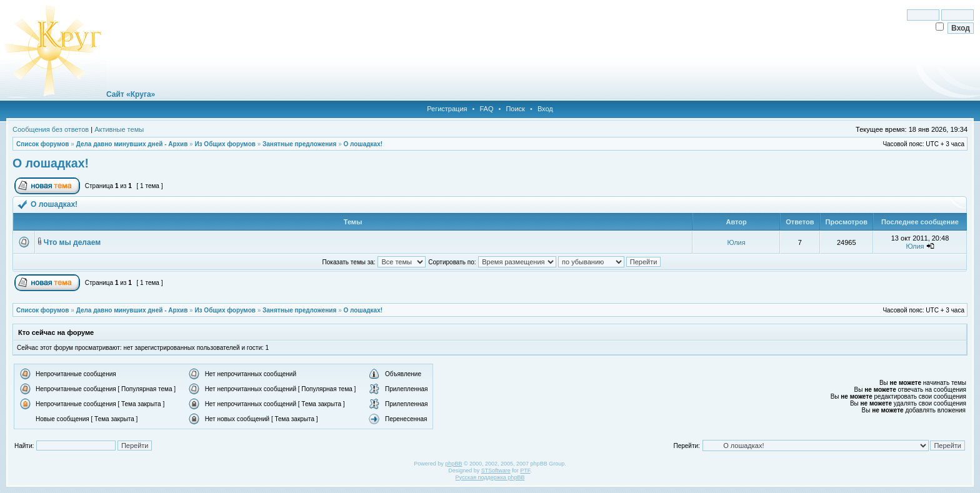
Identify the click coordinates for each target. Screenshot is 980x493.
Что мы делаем (72, 242)
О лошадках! (363, 144)
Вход (545, 109)
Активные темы (119, 129)
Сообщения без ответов (51, 129)
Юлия (737, 242)
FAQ (486, 109)
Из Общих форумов (225, 144)
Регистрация (447, 109)
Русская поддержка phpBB (490, 477)
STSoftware (496, 471)
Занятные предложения (299, 144)
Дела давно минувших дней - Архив (132, 144)
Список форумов (43, 144)
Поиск (515, 109)
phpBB (453, 464)
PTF (525, 471)
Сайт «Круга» (131, 94)
